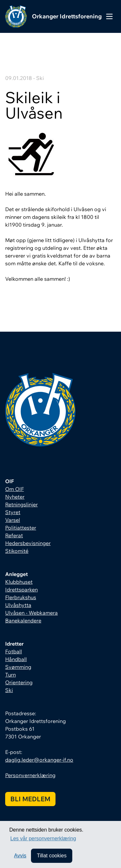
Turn (10, 675)
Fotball (14, 651)
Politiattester (21, 528)
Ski (9, 690)
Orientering (19, 682)
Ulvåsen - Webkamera (31, 613)
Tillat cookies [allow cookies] (52, 856)
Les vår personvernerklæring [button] (43, 839)
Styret (13, 512)
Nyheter (15, 497)
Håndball (16, 659)
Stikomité (17, 551)
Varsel (13, 520)
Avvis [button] (20, 856)
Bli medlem (30, 799)
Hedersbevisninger (28, 543)
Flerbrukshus (21, 597)
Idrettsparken (21, 590)
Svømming (18, 667)
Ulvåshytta (18, 605)
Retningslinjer (21, 504)
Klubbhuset (19, 582)
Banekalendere (23, 620)
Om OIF (15, 489)
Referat (14, 535)
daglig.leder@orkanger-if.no (39, 760)
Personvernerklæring (30, 775)
